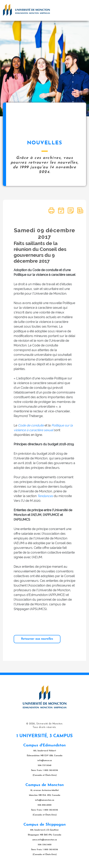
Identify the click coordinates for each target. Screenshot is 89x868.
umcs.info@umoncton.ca (45, 840)
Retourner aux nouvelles (37, 639)
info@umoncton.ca (45, 800)
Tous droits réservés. (44, 727)
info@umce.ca (45, 761)
